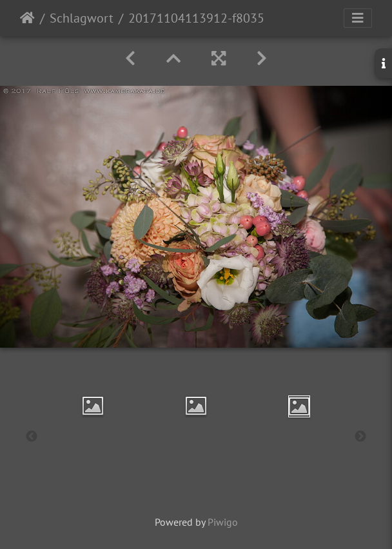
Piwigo (223, 522)
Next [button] (360, 437)
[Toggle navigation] (358, 18)
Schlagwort (82, 18)
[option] (93, 406)
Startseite (27, 18)
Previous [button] (32, 437)
